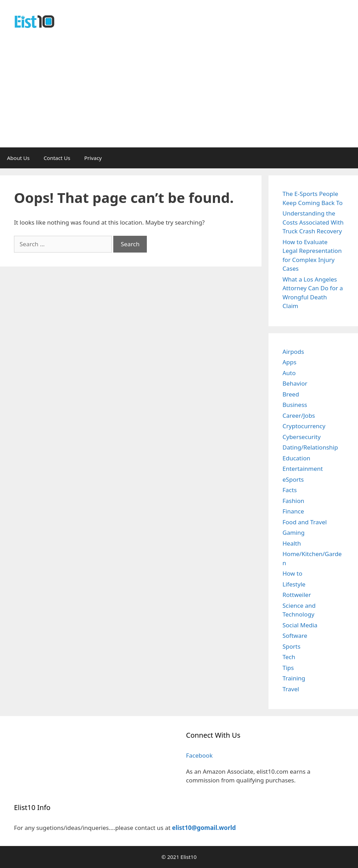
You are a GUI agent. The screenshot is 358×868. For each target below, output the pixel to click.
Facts (290, 490)
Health (292, 543)
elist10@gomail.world (204, 828)
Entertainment (303, 469)
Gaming (293, 533)
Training (294, 678)
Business (295, 405)
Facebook (199, 755)
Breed (291, 394)
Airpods (293, 352)
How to (292, 573)
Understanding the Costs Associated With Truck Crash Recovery (313, 222)
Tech (289, 657)
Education (296, 458)
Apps (289, 362)
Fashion (293, 501)
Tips (288, 668)
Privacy (93, 158)
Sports (291, 646)
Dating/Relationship (310, 447)
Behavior (295, 383)
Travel (291, 689)
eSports (293, 479)
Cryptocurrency (304, 426)
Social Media (300, 625)
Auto (289, 373)
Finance (293, 511)
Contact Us (57, 158)
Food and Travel (305, 522)
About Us (18, 158)
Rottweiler (297, 595)
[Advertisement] (179, 95)
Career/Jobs (299, 415)
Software (295, 636)
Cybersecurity (302, 437)
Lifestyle (294, 584)
